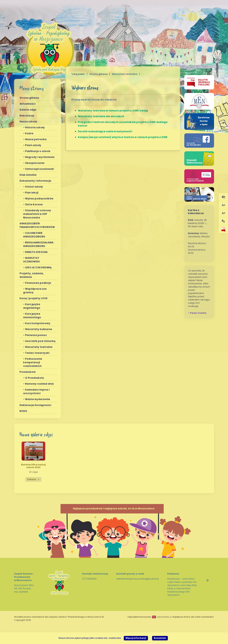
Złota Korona (34, 205)
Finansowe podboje (38, 283)
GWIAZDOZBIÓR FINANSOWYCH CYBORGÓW (37, 225)
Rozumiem (160, 638)
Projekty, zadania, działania (32, 275)
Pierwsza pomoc (36, 335)
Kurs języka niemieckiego (32, 316)
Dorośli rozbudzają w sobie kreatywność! (105, 131)
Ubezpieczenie (35, 163)
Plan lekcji (32, 193)
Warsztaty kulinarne (39, 329)
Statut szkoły (34, 187)
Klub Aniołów (28, 175)
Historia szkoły (35, 128)
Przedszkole (28, 372)
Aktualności (27, 104)
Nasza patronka (36, 139)
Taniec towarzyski (37, 353)
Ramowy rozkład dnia (39, 384)
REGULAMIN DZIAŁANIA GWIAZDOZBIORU (38, 244)
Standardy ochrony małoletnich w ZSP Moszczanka (37, 214)
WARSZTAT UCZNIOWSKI (31, 260)
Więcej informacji (136, 638)
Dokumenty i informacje (35, 181)
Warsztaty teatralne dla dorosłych (101, 116)
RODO (23, 411)
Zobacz (33, 479)
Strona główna (29, 98)
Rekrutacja (27, 116)
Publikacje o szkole (38, 151)
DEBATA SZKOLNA (36, 252)
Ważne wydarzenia (38, 399)
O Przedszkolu (34, 378)
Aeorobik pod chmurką (40, 341)
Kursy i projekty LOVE (33, 298)
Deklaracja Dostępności (35, 405)
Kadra (29, 133)
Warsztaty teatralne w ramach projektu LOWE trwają (113, 111)
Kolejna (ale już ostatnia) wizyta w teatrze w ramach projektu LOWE (123, 137)
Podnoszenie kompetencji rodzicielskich (33, 362)
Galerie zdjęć (28, 110)
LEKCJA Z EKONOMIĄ (38, 268)
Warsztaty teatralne (39, 347)
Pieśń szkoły (33, 145)
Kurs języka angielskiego (32, 306)
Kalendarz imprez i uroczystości (36, 392)
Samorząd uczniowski (39, 169)
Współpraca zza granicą (35, 291)
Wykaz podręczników (39, 199)
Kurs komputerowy (38, 323)
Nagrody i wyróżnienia (40, 157)
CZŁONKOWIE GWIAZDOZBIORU (34, 235)
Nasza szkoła (28, 122)
